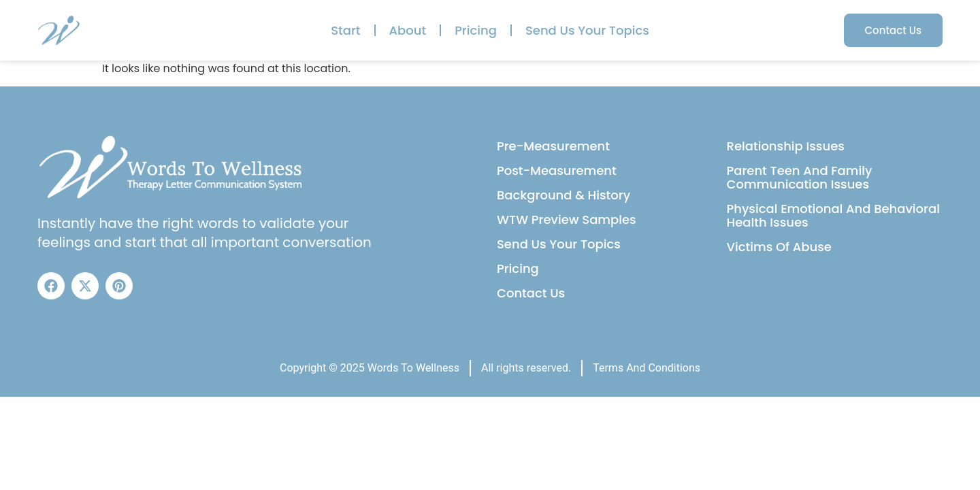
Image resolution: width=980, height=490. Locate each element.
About (408, 30)
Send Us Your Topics (587, 30)
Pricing (476, 30)
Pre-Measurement (553, 146)
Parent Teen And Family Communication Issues (800, 177)
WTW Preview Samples (567, 219)
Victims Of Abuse (779, 247)
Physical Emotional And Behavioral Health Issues (833, 215)
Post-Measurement (557, 170)
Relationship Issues (786, 146)
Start (345, 30)
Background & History (563, 195)
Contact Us (531, 293)
